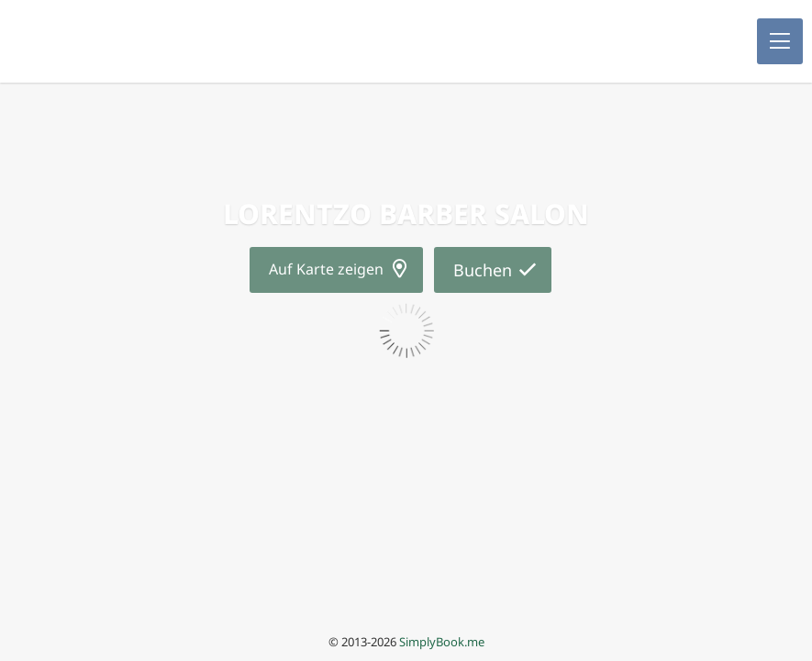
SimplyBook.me (442, 642)
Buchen (483, 270)
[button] (780, 41)
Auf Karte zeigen (326, 269)
